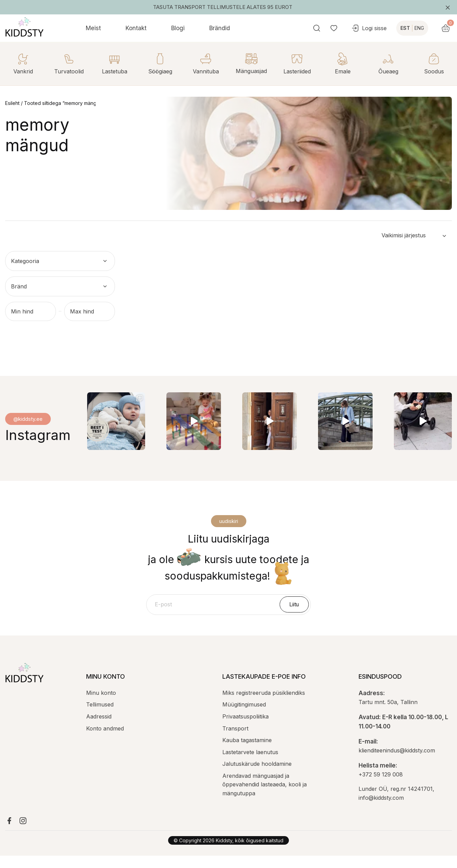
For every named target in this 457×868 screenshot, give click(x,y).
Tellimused (100, 717)
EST (423, 28)
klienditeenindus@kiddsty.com (397, 763)
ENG (437, 28)
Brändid (220, 28)
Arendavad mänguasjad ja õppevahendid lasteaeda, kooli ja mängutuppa (265, 797)
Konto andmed (105, 741)
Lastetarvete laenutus (250, 764)
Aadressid (99, 729)
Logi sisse (387, 28)
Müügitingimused (244, 717)
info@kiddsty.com (381, 810)
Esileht (12, 103)
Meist (93, 28)
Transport (235, 741)
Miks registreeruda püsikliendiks (264, 705)
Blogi (178, 28)
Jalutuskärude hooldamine (257, 776)
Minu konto (101, 705)
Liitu (295, 616)
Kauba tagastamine (247, 752)
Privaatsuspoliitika (245, 729)
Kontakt (136, 28)
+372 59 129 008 (381, 787)
